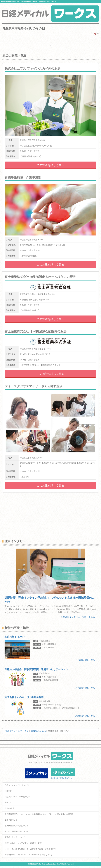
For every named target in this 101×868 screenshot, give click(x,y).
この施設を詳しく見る (50, 165)
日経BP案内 (10, 808)
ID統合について (11, 820)
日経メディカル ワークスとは (17, 785)
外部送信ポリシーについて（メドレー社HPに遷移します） (29, 855)
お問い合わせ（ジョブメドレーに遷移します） (24, 843)
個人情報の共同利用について (17, 826)
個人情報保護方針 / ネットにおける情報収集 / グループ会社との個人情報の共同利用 (39, 814)
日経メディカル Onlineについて (18, 797)
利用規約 (8, 791)
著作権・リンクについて (15, 837)
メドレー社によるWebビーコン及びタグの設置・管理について (30, 849)
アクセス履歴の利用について (17, 831)
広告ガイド (9, 803)
